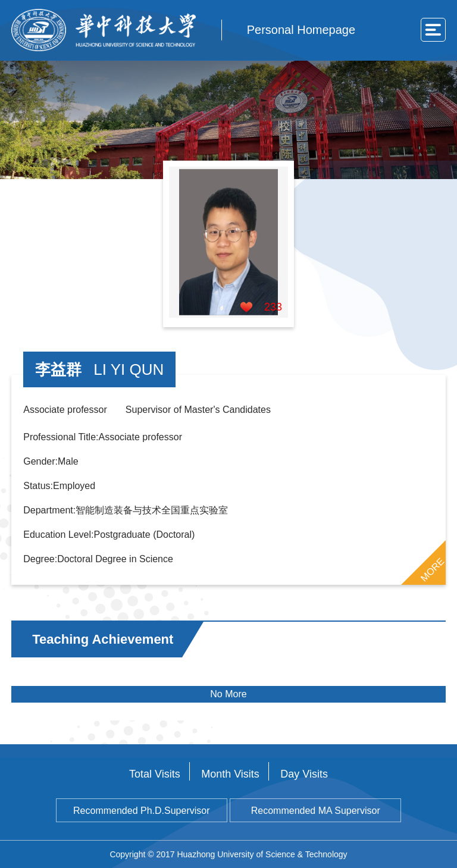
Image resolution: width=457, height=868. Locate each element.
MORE (432, 569)
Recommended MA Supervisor (316, 811)
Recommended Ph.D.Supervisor (141, 811)
